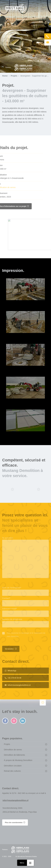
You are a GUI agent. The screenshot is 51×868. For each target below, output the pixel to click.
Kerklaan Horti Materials (23, 69)
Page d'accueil (16, 8)
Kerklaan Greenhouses (23, 66)
